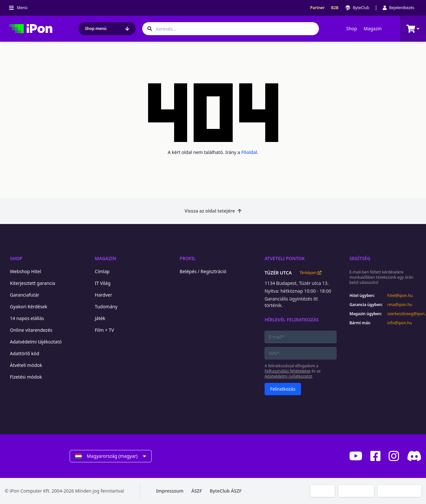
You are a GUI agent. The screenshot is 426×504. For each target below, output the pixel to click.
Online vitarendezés (31, 330)
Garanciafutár (25, 295)
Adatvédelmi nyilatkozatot (288, 376)
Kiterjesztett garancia (33, 283)
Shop (352, 28)
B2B (335, 8)
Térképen (310, 273)
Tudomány (106, 307)
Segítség (360, 258)
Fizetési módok (26, 377)
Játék (100, 318)
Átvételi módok (26, 365)
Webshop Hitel (26, 271)
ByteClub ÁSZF (226, 491)
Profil (188, 258)
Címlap (102, 271)
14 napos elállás (27, 318)
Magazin (373, 28)
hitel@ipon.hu (400, 296)
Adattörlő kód (25, 353)
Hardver (103, 295)
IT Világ (103, 283)
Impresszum (170, 491)
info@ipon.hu (400, 323)
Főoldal (249, 152)
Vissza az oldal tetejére (213, 211)
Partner (317, 8)
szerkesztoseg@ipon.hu (404, 314)
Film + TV (104, 330)
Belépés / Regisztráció (203, 271)
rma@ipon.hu (400, 305)
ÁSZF (197, 491)
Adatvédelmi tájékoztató (36, 342)
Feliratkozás (283, 389)
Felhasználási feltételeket (288, 371)
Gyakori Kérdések (29, 307)
